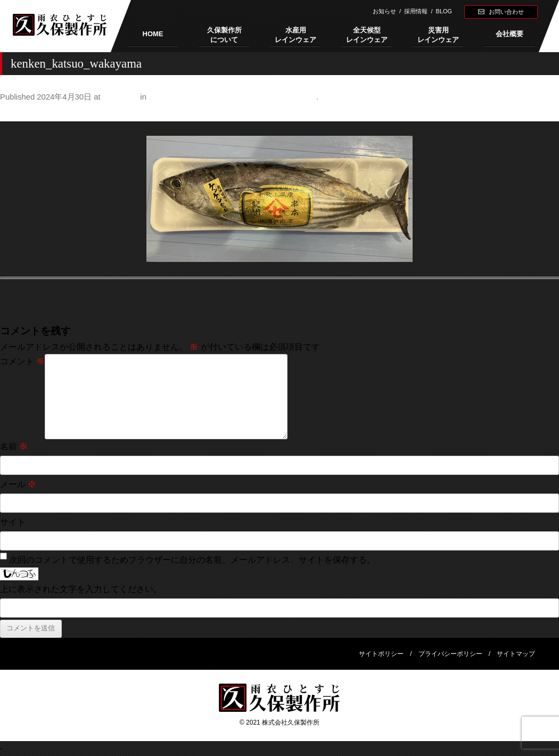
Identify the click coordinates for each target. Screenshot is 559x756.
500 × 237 (120, 97)
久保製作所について (224, 35)
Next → (545, 113)
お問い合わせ (506, 12)
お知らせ (384, 11)
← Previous (22, 113)
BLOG (444, 11)
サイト (13, 522)
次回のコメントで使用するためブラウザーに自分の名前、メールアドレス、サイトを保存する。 (192, 560)
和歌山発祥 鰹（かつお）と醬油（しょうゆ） (232, 97)
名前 (14, 446)
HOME (153, 34)
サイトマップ (516, 654)
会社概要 (509, 34)
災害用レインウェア (438, 35)
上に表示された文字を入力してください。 (81, 589)
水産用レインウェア (295, 35)
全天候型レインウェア (367, 35)
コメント (22, 361)
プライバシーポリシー (450, 654)
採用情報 (416, 11)
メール (18, 484)
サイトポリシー (381, 654)
